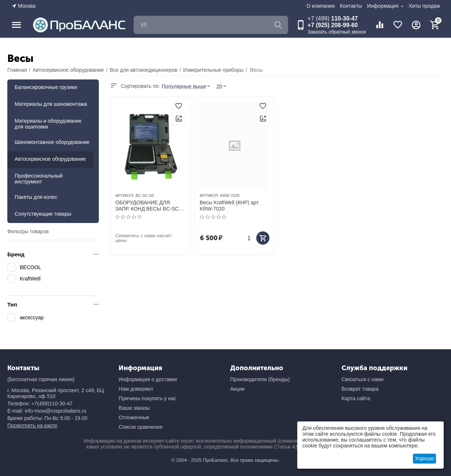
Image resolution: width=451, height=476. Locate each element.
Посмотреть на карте (32, 425)
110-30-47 (333, 18)
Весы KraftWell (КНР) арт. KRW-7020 (230, 206)
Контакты (351, 6)
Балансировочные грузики (46, 87)
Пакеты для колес (36, 197)
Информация (384, 6)
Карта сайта (356, 398)
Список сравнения (140, 427)
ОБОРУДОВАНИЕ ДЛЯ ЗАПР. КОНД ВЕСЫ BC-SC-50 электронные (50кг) (148, 206)
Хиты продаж (424, 6)
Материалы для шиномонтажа (51, 104)
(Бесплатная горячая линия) (41, 379)
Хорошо (425, 458)
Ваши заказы (134, 408)
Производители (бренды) (260, 379)
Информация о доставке (148, 379)
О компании (320, 6)
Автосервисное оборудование (50, 159)
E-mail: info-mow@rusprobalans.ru (47, 411)
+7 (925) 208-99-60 (333, 25)
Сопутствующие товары (43, 214)
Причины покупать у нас (147, 398)
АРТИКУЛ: (125, 196)
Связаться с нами (363, 379)
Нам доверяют (136, 389)
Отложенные (134, 417)
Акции (237, 389)
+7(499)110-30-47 (52, 404)
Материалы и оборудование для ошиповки (48, 124)
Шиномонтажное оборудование (52, 142)
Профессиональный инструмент (39, 179)
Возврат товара (360, 389)
